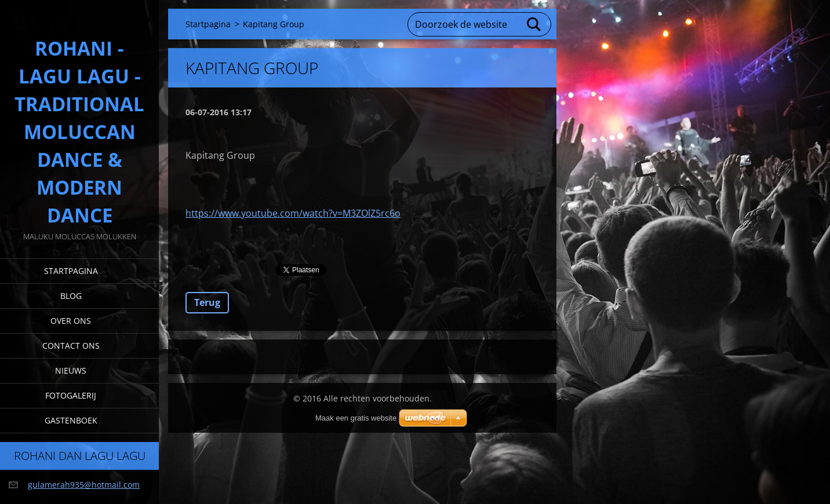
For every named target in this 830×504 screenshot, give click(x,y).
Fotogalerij (71, 395)
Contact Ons (71, 346)
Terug (207, 302)
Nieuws (71, 370)
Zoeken (534, 24)
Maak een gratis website (356, 418)
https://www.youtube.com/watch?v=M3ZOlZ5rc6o (293, 213)
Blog (71, 296)
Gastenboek (71, 420)
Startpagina (71, 271)
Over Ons (71, 321)
